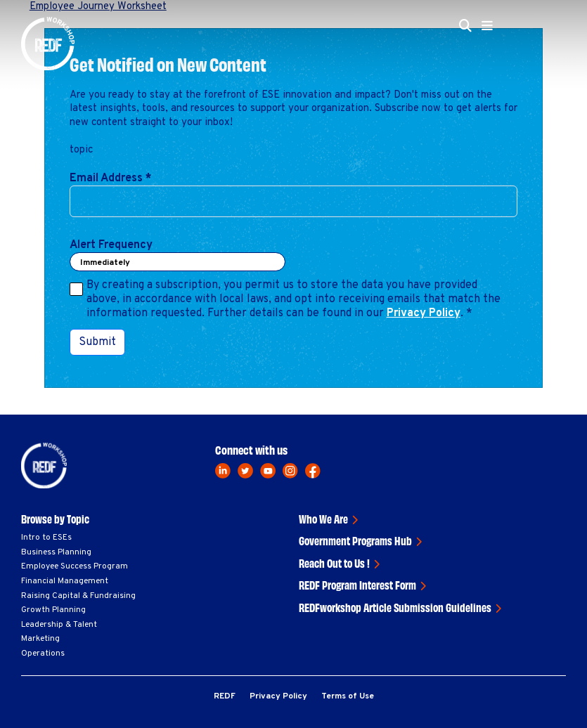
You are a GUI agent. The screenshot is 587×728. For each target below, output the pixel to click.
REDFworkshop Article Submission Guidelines (395, 607)
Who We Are (323, 519)
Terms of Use (348, 696)
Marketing (40, 639)
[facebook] (313, 471)
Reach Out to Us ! (334, 563)
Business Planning (56, 552)
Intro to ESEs (46, 538)
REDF (225, 696)
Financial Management (65, 581)
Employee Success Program (75, 566)
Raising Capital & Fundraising (78, 596)
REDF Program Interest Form (357, 585)
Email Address (111, 178)
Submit (97, 342)
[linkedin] (223, 471)
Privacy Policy (424, 313)
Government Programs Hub (355, 540)
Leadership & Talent (59, 625)
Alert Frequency (111, 245)
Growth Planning (53, 610)
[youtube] (268, 471)
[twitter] (245, 471)
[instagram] (290, 471)
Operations (43, 654)
